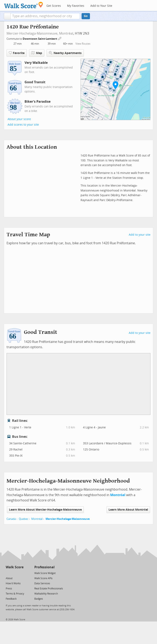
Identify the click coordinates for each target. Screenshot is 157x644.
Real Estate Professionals (49, 589)
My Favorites (76, 6)
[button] (7, 16)
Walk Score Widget (45, 573)
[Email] (21, 573)
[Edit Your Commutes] (60, 38)
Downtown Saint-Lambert (40, 39)
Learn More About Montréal (128, 510)
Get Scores (54, 6)
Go (86, 16)
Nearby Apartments (65, 53)
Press (9, 589)
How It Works (13, 583)
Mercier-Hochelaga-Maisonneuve (68, 519)
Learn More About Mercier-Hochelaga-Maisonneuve (45, 510)
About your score (19, 119)
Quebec (24, 519)
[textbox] (45, 16)
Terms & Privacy (15, 594)
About (9, 578)
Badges (39, 599)
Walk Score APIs (43, 578)
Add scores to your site (23, 125)
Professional (44, 567)
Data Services (42, 583)
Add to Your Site (101, 6)
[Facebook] (14, 573)
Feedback (11, 599)
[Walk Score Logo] (24, 5)
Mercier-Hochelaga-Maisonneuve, (32, 33)
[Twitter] (8, 573)
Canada (11, 519)
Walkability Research (46, 594)
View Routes (83, 44)
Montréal (66, 33)
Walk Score (15, 567)
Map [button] (37, 53)
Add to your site (140, 235)
